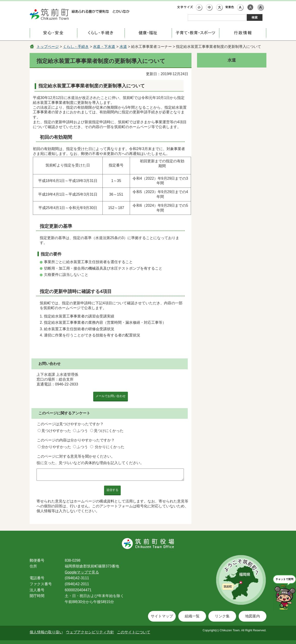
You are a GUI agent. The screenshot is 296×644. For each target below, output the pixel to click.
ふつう (82, 431)
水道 (123, 47)
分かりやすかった (56, 447)
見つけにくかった (109, 431)
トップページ (48, 47)
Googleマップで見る (82, 572)
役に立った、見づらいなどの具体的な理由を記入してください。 (90, 463)
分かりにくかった (110, 447)
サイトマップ (162, 616)
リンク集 (222, 616)
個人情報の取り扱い (46, 632)
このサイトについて (134, 632)
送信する (112, 490)
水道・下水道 (104, 47)
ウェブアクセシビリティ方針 (90, 632)
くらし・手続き (76, 47)
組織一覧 (192, 616)
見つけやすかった (56, 431)
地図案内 (253, 616)
